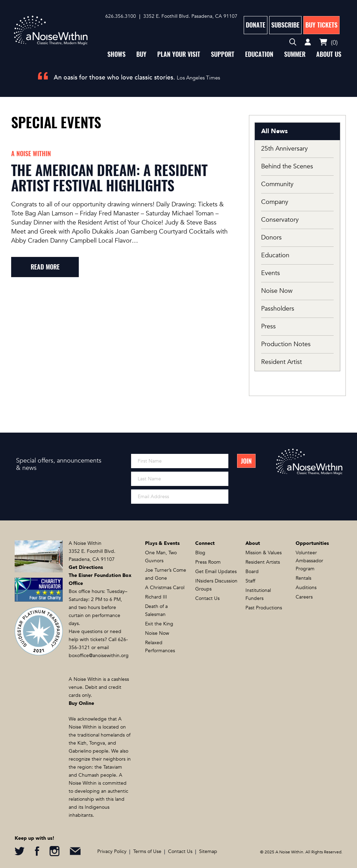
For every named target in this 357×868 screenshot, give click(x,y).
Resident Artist (282, 362)
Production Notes (286, 344)
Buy (141, 54)
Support (223, 54)
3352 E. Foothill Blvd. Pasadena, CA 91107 (190, 16)
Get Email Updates (216, 572)
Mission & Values (264, 553)
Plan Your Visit (179, 54)
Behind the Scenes (287, 166)
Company (275, 202)
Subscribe (285, 25)
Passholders (278, 309)
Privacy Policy (112, 851)
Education (259, 54)
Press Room (208, 562)
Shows (116, 54)
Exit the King (159, 624)
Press (268, 326)
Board (252, 572)
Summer (295, 54)
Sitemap (208, 851)
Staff (250, 581)
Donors (271, 238)
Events (271, 273)
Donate (256, 25)
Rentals (303, 578)
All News (274, 131)
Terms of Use (147, 851)
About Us (329, 54)
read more (45, 267)
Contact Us (207, 598)
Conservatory (280, 220)
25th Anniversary (284, 149)
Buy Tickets (321, 25)
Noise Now (277, 291)
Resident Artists (263, 562)
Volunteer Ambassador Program (309, 561)
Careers (304, 597)
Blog (200, 553)
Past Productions (264, 608)
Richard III (156, 597)
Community (277, 184)
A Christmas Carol (165, 588)
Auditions (306, 588)
